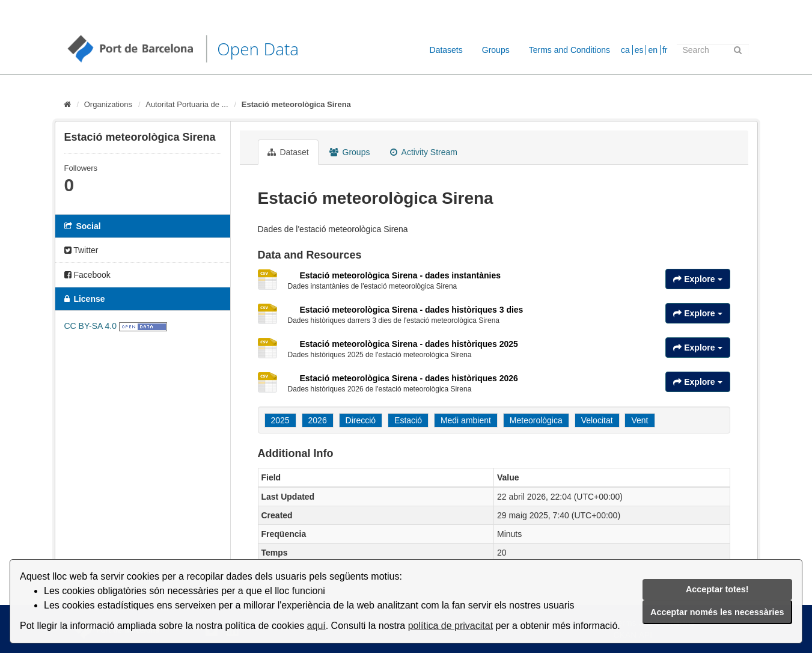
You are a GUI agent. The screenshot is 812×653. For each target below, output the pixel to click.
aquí (316, 626)
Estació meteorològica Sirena (296, 104)
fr (665, 50)
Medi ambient (466, 420)
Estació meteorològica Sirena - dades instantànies (401, 275)
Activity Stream (423, 152)
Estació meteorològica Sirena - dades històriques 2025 (409, 344)
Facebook (87, 275)
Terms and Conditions (569, 50)
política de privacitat (450, 626)
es (639, 50)
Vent (640, 420)
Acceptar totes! (717, 589)
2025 (280, 420)
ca (625, 50)
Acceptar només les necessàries (717, 612)
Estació (408, 420)
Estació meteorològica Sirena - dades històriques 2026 (409, 378)
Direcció (361, 420)
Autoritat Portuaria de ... (187, 104)
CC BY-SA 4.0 (90, 326)
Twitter (81, 250)
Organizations (108, 104)
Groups (496, 50)
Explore (698, 279)
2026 (318, 420)
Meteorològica (536, 420)
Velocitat (597, 420)
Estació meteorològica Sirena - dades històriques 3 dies (412, 310)
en (653, 50)
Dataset (288, 152)
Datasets (446, 50)
